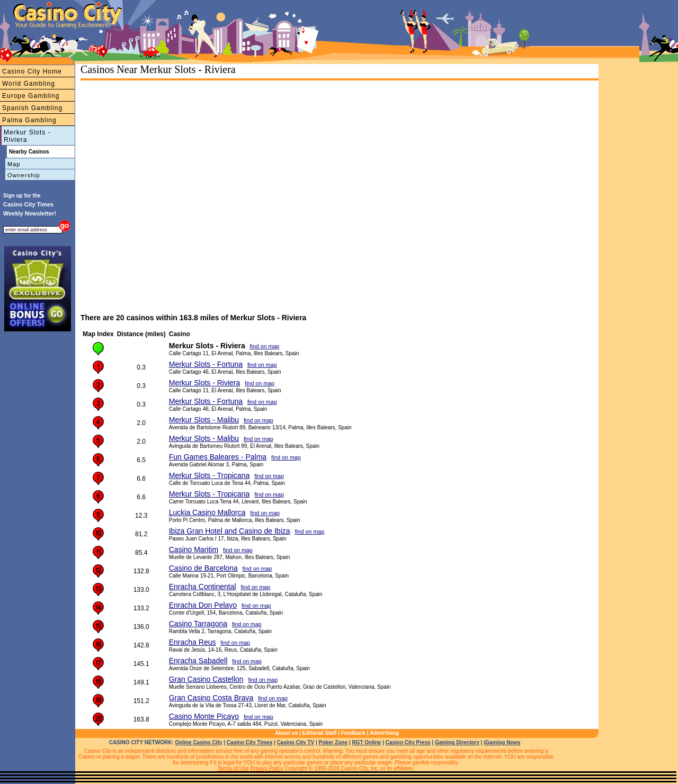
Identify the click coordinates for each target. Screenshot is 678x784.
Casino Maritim (194, 549)
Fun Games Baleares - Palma (218, 457)
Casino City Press (408, 742)
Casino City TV (296, 742)
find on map (265, 346)
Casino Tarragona (198, 624)
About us (286, 733)
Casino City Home (32, 71)
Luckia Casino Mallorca (207, 512)
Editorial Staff (320, 733)
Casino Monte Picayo (204, 716)
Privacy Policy (266, 768)
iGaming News (502, 742)
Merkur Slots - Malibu (204, 420)
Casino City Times (250, 742)
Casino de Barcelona (203, 568)
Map (14, 164)
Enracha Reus (193, 642)
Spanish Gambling (32, 108)
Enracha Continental (203, 587)
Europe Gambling (31, 96)
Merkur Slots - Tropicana (209, 475)
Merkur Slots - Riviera (27, 136)
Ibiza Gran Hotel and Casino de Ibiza (230, 531)
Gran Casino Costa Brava (211, 698)
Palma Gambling (29, 120)
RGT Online (366, 742)
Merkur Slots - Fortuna (206, 364)
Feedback (353, 733)
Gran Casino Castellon (206, 679)
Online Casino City (198, 742)
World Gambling (29, 84)
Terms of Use (233, 768)
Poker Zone (333, 742)
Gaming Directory (457, 742)
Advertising (384, 733)
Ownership (24, 175)
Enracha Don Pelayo (203, 605)
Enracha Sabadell (198, 661)
